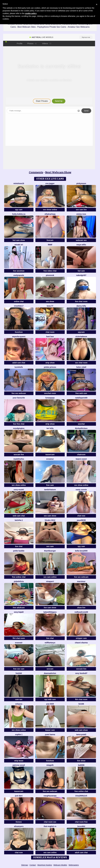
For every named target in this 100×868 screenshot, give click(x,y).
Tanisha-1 (19, 520)
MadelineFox (19, 459)
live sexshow (19, 271)
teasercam (50, 455)
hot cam (81, 271)
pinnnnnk (50, 275)
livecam (50, 240)
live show (81, 761)
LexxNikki (81, 826)
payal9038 (81, 520)
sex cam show (50, 516)
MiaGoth (50, 765)
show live (81, 608)
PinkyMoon (81, 183)
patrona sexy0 (19, 765)
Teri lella (50, 428)
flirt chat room (19, 638)
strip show (50, 363)
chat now (81, 516)
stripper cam (81, 638)
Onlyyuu (19, 704)
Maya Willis (81, 245)
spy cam (19, 210)
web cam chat (19, 516)
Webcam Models (60, 865)
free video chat (50, 271)
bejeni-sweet (81, 459)
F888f (50, 245)
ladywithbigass (50, 612)
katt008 (81, 765)
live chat (19, 546)
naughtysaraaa (50, 796)
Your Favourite (19, 398)
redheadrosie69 (81, 612)
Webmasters (74, 865)
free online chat (19, 577)
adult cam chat (19, 363)
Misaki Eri (19, 245)
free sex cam (19, 669)
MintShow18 (19, 183)
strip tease (19, 761)
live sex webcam (19, 393)
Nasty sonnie (81, 490)
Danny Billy (81, 306)
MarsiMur (81, 581)
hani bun (50, 336)
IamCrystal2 (81, 734)
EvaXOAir (19, 643)
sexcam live (19, 455)
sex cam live (81, 210)
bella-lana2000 (81, 551)
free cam (50, 485)
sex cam (50, 546)
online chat (19, 301)
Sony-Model (19, 490)
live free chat (19, 424)
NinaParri (50, 581)
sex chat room (81, 363)
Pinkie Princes (50, 367)
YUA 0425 (50, 704)
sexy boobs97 (81, 673)
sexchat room (50, 393)
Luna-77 (50, 306)
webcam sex (81, 240)
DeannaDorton (50, 673)
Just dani (19, 796)
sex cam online (50, 577)
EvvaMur (50, 459)
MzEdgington (19, 428)
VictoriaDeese (81, 336)
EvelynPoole (19, 275)
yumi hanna (50, 734)
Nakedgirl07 (81, 275)
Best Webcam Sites (26, 27)
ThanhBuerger (50, 551)
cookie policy (31, 13)
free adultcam (19, 608)
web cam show (81, 730)
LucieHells (19, 367)
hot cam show (19, 240)
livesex (19, 822)
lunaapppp (50, 398)
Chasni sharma (81, 643)
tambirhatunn (50, 490)
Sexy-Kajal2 (19, 612)
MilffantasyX (50, 643)
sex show (50, 301)
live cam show (50, 608)
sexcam (50, 669)
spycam (81, 332)
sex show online (50, 210)
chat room (50, 332)
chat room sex (50, 822)
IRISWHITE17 (19, 306)
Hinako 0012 (50, 520)
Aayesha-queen (19, 336)
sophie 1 (19, 734)
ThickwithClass (81, 428)
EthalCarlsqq (50, 214)
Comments (36, 172)
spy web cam (50, 699)
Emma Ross (81, 214)
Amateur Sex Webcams (79, 27)
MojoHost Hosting (45, 865)
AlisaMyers (19, 826)
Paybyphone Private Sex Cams (52, 27)
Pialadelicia (19, 581)
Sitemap (25, 865)
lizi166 (81, 704)
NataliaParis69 (81, 398)
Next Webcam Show (58, 172)
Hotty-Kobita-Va (19, 214)
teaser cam (50, 730)
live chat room (81, 301)
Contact (33, 865)
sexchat (81, 424)
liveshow (19, 332)
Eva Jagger (50, 183)
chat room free (81, 822)
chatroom (81, 455)
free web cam (81, 393)
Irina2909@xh (81, 796)
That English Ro (50, 826)
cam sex (19, 699)
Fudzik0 (19, 673)
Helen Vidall (81, 367)
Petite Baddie (19, 551)
